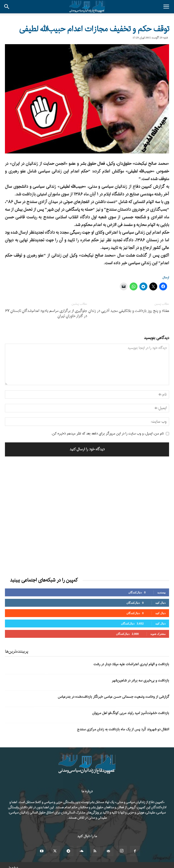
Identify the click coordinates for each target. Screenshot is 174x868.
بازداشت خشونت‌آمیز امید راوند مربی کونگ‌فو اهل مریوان (131, 713)
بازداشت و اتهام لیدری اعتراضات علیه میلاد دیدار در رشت (131, 664)
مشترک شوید (158, 634)
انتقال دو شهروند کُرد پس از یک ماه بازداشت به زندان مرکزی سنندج (123, 729)
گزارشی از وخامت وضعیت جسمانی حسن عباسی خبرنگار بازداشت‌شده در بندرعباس (113, 697)
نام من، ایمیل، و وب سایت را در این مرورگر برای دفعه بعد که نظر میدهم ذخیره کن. (108, 434)
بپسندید (161, 592)
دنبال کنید (160, 603)
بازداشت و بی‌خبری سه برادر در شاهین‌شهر (140, 681)
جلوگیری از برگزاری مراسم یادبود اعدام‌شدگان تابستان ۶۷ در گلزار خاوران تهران (46, 314)
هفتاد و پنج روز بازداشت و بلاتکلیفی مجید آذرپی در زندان (129, 311)
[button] (166, 7)
